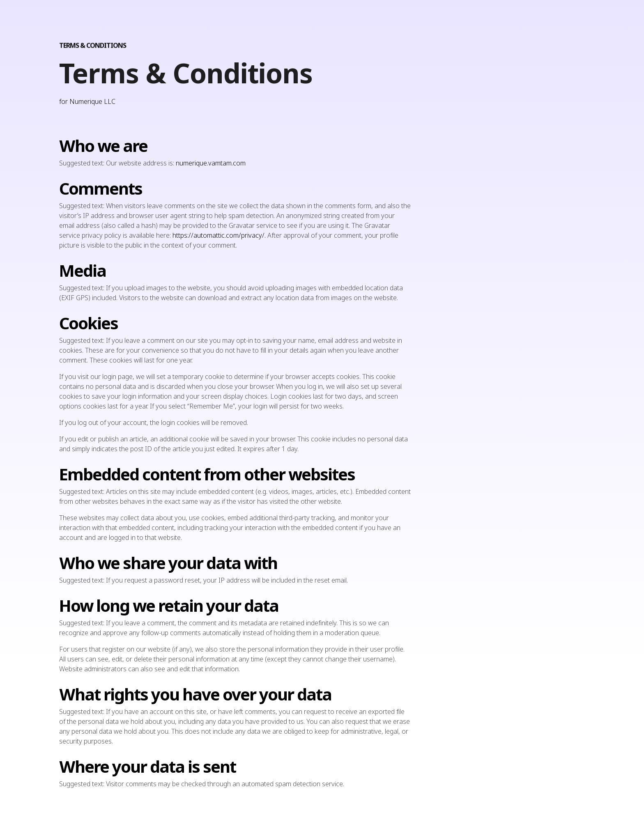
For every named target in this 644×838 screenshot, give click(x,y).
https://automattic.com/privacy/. (220, 235)
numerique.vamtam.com (211, 163)
